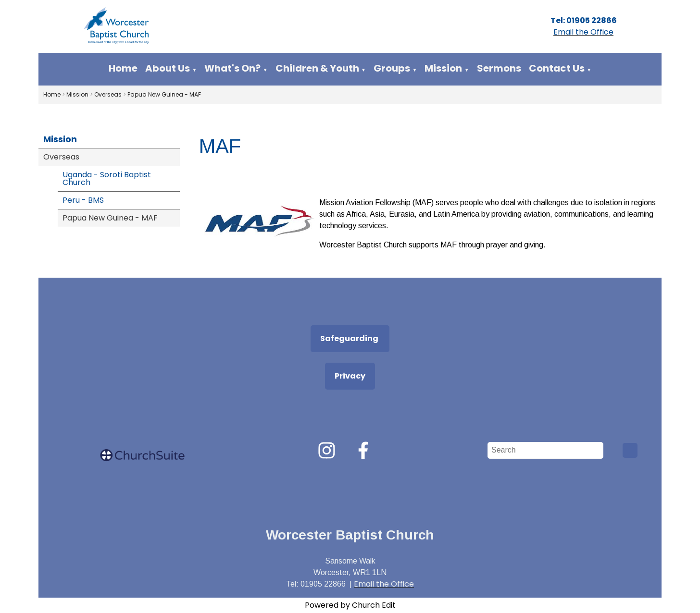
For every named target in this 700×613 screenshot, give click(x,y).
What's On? (232, 68)
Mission (443, 68)
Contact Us (557, 68)
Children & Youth (317, 68)
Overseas (108, 94)
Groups (392, 68)
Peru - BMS (83, 200)
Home (123, 68)
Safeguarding (350, 338)
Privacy (350, 376)
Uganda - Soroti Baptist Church (107, 178)
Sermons (499, 68)
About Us (168, 68)
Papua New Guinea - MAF (164, 94)
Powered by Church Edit (350, 605)
